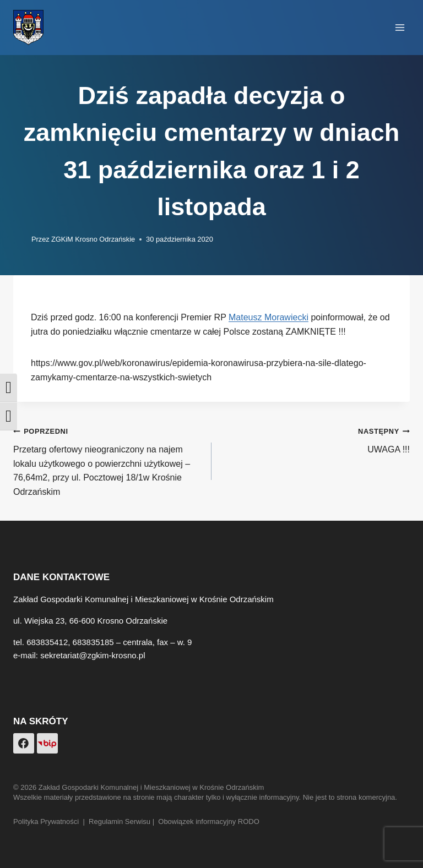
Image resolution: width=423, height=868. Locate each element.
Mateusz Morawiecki (269, 317)
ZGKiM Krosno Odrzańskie (93, 239)
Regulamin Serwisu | (123, 821)
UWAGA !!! (315, 439)
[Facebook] (24, 744)
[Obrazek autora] (20, 240)
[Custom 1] (47, 744)
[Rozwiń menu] (400, 27)
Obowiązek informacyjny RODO (209, 821)
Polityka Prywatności (46, 821)
